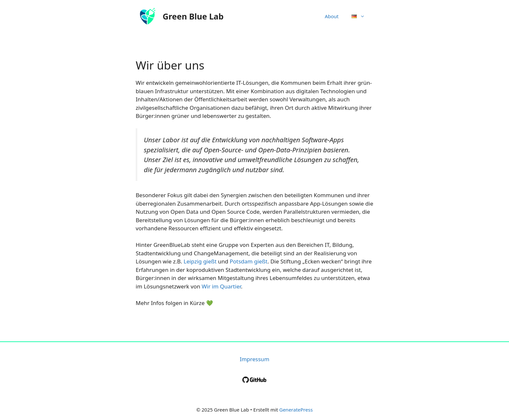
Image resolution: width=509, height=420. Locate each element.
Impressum (254, 359)
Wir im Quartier (221, 286)
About (332, 16)
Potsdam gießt (249, 261)
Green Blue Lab (193, 16)
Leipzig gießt (200, 261)
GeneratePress (296, 410)
